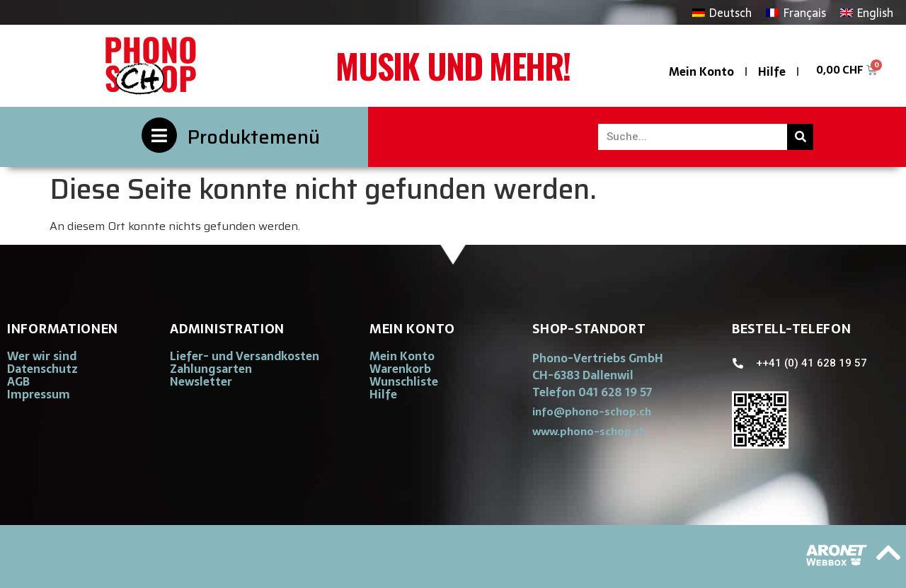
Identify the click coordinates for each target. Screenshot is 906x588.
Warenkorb (400, 369)
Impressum (39, 394)
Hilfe (772, 71)
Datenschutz (42, 369)
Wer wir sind (42, 356)
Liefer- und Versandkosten (245, 356)
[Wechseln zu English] (867, 12)
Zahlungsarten (211, 369)
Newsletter (201, 381)
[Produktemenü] (159, 135)
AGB (18, 381)
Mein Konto (701, 71)
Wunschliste (404, 381)
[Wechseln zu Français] (796, 12)
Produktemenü (254, 137)
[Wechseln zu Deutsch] (722, 12)
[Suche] (800, 137)
